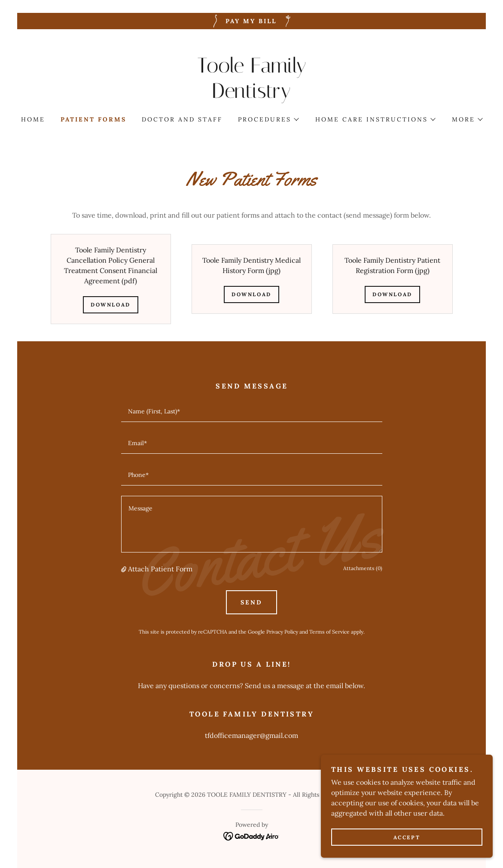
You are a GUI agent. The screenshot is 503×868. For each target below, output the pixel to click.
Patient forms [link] (93, 119)
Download (111, 305)
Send (251, 602)
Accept (407, 837)
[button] (268, 119)
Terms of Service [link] (329, 632)
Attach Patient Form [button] (160, 569)
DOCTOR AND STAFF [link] (182, 119)
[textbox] (252, 411)
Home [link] (33, 119)
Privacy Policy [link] (282, 632)
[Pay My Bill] (251, 21)
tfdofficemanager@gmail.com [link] (251, 735)
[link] (251, 95)
